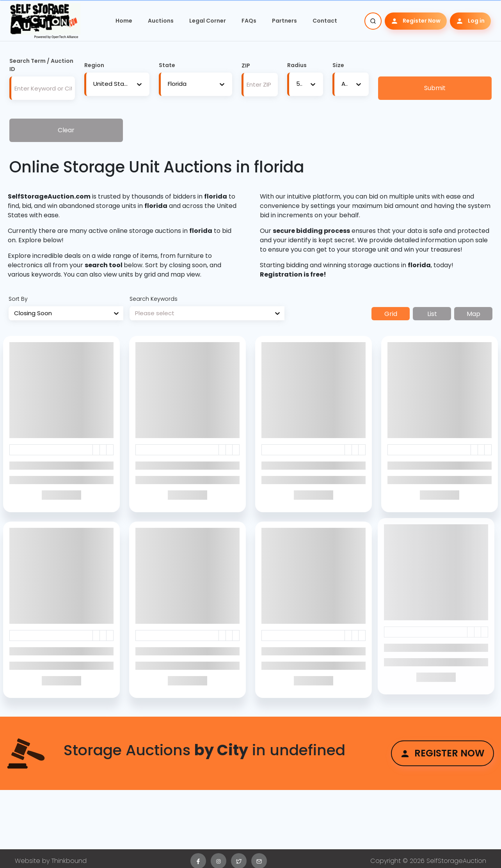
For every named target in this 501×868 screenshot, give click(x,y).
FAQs (249, 21)
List (432, 314)
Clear (66, 130)
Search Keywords (154, 299)
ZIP (246, 66)
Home (124, 21)
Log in (470, 21)
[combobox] (93, 84)
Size (338, 65)
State (167, 65)
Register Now (416, 21)
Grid (391, 314)
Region (94, 65)
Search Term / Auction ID (41, 65)
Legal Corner (208, 21)
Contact (325, 21)
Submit (435, 88)
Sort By (18, 299)
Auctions (161, 21)
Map (473, 314)
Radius (297, 65)
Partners (284, 21)
